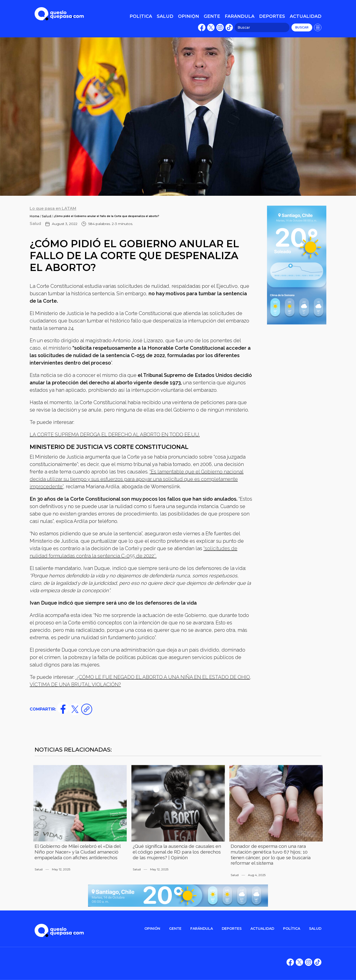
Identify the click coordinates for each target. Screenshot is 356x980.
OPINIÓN (152, 929)
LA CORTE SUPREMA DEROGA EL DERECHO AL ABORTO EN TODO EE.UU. (115, 435)
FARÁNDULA (202, 929)
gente (175, 929)
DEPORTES (232, 929)
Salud (46, 216)
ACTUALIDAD (262, 929)
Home (34, 216)
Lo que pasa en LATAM (53, 208)
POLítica (292, 929)
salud (315, 929)
